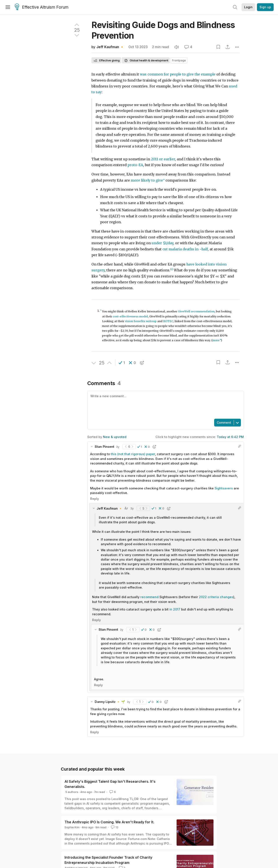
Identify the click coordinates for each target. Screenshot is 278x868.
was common (151, 74)
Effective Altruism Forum (42, 7)
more (216, 340)
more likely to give (147, 180)
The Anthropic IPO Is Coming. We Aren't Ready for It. (109, 822)
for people (173, 74)
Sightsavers (224, 488)
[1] (172, 269)
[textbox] (165, 404)
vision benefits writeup (141, 321)
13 (114, 827)
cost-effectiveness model (130, 316)
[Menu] (8, 7)
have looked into (201, 264)
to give (188, 74)
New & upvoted (115, 437)
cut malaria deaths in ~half (185, 249)
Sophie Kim (72, 827)
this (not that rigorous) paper (133, 454)
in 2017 (175, 609)
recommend (149, 597)
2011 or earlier (163, 159)
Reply (94, 499)
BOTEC (168, 321)
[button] (122, 363)
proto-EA (135, 165)
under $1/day (162, 243)
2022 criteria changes (216, 597)
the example (205, 74)
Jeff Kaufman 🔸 (110, 47)
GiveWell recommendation (196, 311)
